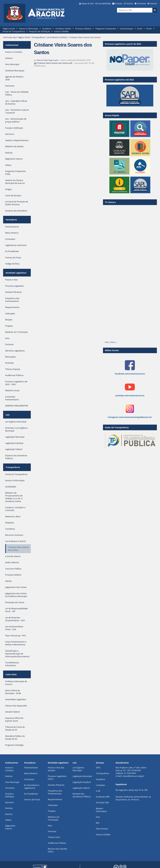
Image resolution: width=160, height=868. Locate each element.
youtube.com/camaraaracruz (130, 395)
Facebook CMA (103, 785)
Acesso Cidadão (61, 31)
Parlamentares (31, 755)
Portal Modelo (46, 861)
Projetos (52, 799)
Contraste (141, 3)
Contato (119, 3)
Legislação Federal (81, 776)
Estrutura (10, 790)
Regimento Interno (10, 815)
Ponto (149, 29)
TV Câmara (110, 202)
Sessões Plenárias (56, 773)
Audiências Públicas (57, 831)
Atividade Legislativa (16, 268)
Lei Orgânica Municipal (78, 757)
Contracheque (126, 29)
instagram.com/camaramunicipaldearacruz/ (130, 417)
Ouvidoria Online (63, 29)
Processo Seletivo (83, 29)
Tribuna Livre (54, 825)
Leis (7, 408)
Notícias (9, 796)
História (9, 764)
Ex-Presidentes (31, 782)
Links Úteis (11, 663)
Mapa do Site (88, 3)
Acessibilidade (104, 3)
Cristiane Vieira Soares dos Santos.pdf (53, 63)
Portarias (52, 819)
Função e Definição (10, 783)
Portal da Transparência (14, 31)
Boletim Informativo (101, 798)
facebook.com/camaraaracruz (130, 374)
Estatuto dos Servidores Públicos (82, 783)
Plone (47, 863)
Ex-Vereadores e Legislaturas (32, 774)
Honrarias (10, 776)
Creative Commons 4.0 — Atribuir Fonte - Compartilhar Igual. (130, 862)
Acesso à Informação (29, 29)
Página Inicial (9, 29)
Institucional (11, 44)
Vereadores (11, 217)
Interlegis (71, 861)
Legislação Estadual (82, 770)
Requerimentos (55, 787)
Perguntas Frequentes (106, 29)
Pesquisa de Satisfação (39, 31)
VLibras (130, 3)
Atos (50, 813)
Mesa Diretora (31, 761)
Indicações (53, 793)
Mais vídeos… (111, 342)
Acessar (153, 3)
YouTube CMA (102, 790)
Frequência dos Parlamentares (55, 780)
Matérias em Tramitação (54, 806)
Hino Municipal (12, 770)
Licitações (100, 773)
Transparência (38, 37)
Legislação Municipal (82, 764)
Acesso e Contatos (9, 757)
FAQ (98, 805)
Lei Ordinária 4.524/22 (57, 37)
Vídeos (8, 808)
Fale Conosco (102, 817)
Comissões (29, 767)
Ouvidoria (47, 29)
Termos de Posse (32, 787)
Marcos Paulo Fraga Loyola (48, 60)
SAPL (98, 755)
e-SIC (98, 779)
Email (140, 29)
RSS (98, 811)
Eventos (9, 802)
